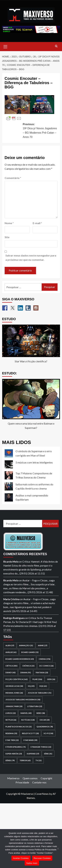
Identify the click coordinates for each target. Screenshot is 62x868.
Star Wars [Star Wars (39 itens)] (30, 740)
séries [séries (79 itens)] (10, 760)
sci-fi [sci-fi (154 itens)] (48, 733)
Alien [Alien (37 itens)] (10, 645)
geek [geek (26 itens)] (51, 679)
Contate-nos (39, 782)
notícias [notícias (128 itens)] (28, 720)
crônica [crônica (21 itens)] (28, 666)
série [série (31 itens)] (48, 754)
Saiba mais (32, 863)
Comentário (13, 178)
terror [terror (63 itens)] (25, 760)
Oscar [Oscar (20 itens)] (45, 720)
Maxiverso (13, 778)
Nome (9, 223)
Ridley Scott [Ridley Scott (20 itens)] (30, 733)
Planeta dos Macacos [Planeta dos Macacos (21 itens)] (19, 727)
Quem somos (30, 778)
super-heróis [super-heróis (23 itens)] (14, 754)
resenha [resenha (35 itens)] (11, 733)
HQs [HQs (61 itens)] (43, 686)
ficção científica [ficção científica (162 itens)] (17, 679)
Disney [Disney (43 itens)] (10, 672)
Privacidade (22, 782)
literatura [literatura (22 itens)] (35, 706)
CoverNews (42, 794)
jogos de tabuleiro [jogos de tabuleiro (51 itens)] (40, 693)
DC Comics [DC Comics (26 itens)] (46, 666)
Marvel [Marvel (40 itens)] (26, 713)
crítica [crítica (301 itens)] (11, 666)
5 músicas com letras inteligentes (34, 462)
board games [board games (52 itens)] (30, 652)
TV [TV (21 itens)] (39, 760)
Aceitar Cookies (21, 858)
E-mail (37, 223)
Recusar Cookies (42, 858)
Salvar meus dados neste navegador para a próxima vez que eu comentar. (31, 258)
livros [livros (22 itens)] (11, 713)
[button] (5, 46)
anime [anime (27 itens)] (43, 645)
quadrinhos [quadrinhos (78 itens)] (45, 727)
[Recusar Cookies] (58, 849)
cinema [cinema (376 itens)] (45, 659)
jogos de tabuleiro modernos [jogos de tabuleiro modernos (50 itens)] (23, 700)
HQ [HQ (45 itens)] (31, 686)
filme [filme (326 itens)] (37, 679)
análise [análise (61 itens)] (11, 652)
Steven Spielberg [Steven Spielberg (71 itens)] (16, 747)
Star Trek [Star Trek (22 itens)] (12, 740)
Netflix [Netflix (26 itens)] (11, 720)
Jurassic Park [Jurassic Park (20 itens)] (14, 706)
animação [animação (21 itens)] (26, 645)
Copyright (46, 778)
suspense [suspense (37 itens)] (33, 754)
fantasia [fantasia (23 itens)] (42, 672)
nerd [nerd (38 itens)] (41, 713)
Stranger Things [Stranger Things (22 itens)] (41, 747)
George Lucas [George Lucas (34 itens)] (14, 686)
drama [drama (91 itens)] (26, 672)
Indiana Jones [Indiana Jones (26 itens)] (14, 693)
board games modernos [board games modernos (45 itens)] (20, 659)
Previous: (40, 131)
